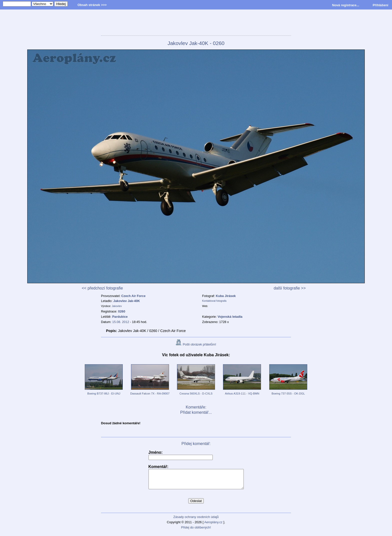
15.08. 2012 (121, 322)
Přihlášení (380, 5)
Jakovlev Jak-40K (127, 301)
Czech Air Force (133, 296)
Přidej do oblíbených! (196, 531)
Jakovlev (117, 306)
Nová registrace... (345, 5)
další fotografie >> (290, 288)
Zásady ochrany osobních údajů (196, 521)
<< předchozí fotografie (102, 288)
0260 (121, 311)
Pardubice (120, 317)
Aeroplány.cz (213, 526)
